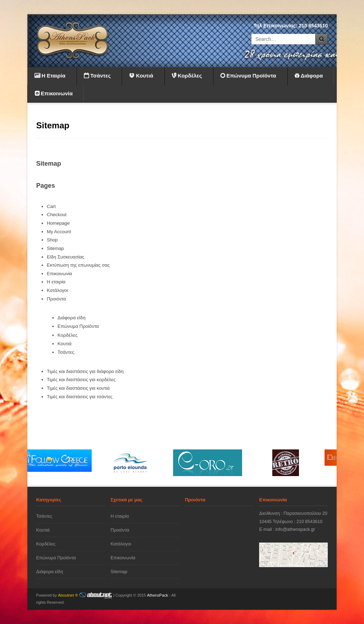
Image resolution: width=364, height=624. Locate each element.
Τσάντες (66, 352)
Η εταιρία (56, 282)
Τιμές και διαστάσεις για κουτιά (78, 388)
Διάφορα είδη (72, 318)
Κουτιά (65, 344)
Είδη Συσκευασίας (66, 257)
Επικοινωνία (60, 274)
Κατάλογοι (57, 290)
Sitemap (55, 248)
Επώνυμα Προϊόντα (78, 326)
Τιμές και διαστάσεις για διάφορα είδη (85, 371)
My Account (59, 232)
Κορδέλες (68, 335)
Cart (51, 206)
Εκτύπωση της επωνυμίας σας (78, 265)
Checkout (57, 215)
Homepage (58, 223)
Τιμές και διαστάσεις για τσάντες (80, 397)
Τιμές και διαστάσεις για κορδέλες (81, 380)
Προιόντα (57, 299)
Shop (52, 240)
